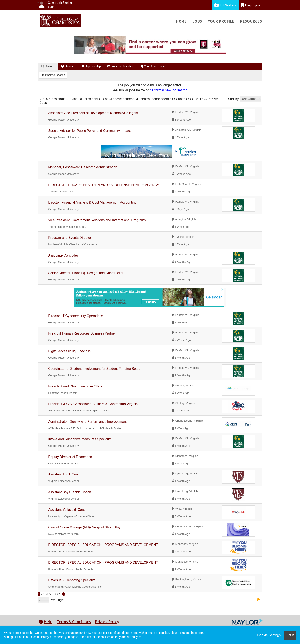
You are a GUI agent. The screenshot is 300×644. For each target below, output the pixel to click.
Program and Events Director (70, 238)
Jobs (197, 21)
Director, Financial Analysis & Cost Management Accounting (92, 202)
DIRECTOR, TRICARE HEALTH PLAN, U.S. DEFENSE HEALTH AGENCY (104, 185)
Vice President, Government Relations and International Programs (97, 220)
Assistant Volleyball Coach (68, 510)
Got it (290, 635)
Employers (251, 5)
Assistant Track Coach (65, 474)
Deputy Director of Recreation (70, 457)
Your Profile (221, 21)
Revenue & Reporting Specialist (72, 580)
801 (58, 594)
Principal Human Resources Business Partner (82, 333)
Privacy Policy (107, 622)
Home (181, 21)
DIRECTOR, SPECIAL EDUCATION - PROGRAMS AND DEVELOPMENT (103, 545)
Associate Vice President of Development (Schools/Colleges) (93, 113)
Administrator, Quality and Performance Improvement (87, 422)
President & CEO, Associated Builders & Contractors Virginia (93, 404)
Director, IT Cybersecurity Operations (76, 316)
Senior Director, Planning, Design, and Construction (86, 273)
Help (46, 622)
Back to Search (53, 75)
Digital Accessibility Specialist (70, 351)
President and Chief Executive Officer (76, 386)
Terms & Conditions (74, 622)
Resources (251, 21)
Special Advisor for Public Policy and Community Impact (89, 131)
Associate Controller (63, 255)
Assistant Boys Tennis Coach (70, 492)
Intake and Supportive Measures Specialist (80, 439)
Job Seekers (225, 5)
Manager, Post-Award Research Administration (83, 167)
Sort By (233, 99)
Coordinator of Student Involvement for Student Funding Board (94, 369)
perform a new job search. (169, 90)
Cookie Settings (269, 635)
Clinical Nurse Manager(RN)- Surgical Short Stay (84, 527)
